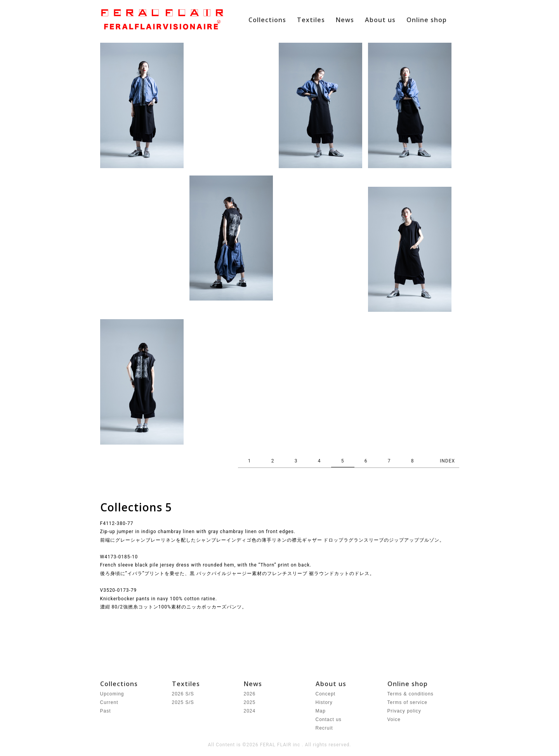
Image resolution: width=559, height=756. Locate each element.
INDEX (447, 461)
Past (106, 711)
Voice (394, 720)
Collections (267, 20)
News (345, 20)
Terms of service (407, 702)
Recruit (324, 728)
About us (380, 20)
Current (109, 702)
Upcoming (112, 694)
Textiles (311, 20)
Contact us (329, 720)
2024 (250, 711)
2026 (250, 694)
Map (321, 711)
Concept (326, 694)
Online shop (427, 20)
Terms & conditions (411, 694)
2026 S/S (183, 694)
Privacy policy (404, 711)
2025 (250, 702)
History (324, 702)
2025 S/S (183, 702)
